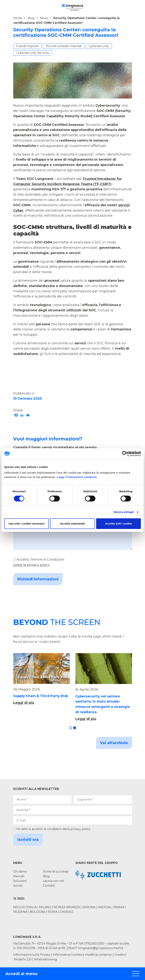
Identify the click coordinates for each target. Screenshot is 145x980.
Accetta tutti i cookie (119, 524)
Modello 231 (23, 959)
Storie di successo (56, 871)
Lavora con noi (53, 881)
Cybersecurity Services (33, 53)
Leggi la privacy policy (31, 565)
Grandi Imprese (27, 46)
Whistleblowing (45, 959)
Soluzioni (20, 881)
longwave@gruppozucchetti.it (101, 948)
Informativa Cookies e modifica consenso (82, 955)
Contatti (49, 886)
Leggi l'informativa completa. (77, 477)
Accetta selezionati (72, 524)
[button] (71, 728)
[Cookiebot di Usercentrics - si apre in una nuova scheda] (125, 454)
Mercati (19, 876)
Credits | (120, 955)
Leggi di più (24, 703)
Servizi (18, 886)
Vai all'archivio (114, 743)
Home (18, 18)
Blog (31, 18)
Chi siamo (20, 871)
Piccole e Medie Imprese (64, 46)
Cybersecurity (99, 46)
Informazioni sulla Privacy (32, 955)
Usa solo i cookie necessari (27, 524)
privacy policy (80, 829)
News (44, 18)
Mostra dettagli (124, 512)
